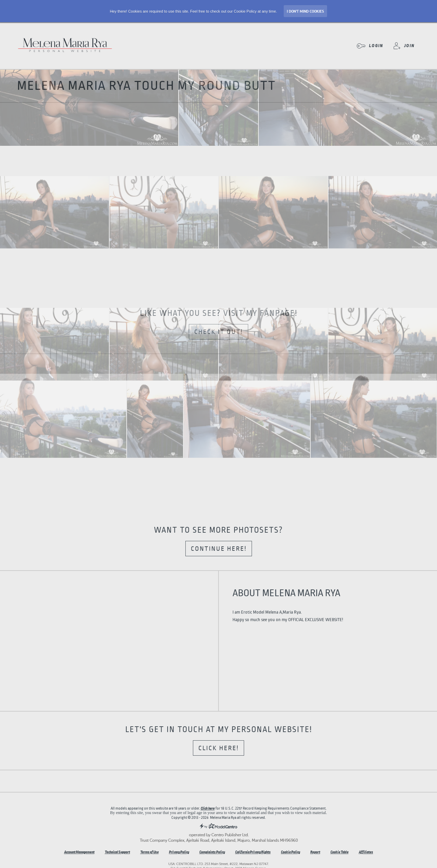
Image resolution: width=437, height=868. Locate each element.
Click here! (218, 748)
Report (315, 852)
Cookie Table (340, 852)
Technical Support (117, 852)
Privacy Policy (179, 852)
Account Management (79, 852)
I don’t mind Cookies (305, 11)
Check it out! (218, 332)
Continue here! (219, 549)
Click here (208, 808)
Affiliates (366, 852)
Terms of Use (150, 852)
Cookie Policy (291, 852)
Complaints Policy (212, 852)
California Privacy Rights (253, 852)
